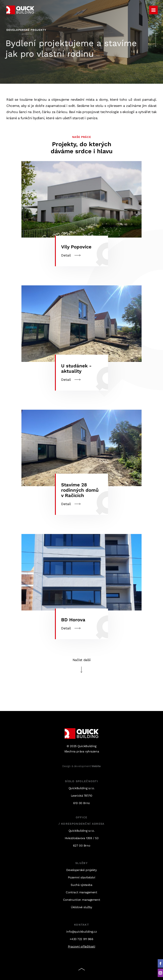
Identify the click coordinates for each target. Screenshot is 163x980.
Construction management (81, 900)
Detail (81, 338)
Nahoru (81, 970)
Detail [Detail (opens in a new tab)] (81, 214)
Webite (96, 766)
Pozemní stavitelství (82, 877)
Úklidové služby (81, 907)
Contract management (81, 892)
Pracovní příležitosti (81, 946)
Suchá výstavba (81, 885)
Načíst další (81, 660)
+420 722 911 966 (81, 939)
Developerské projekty (81, 870)
